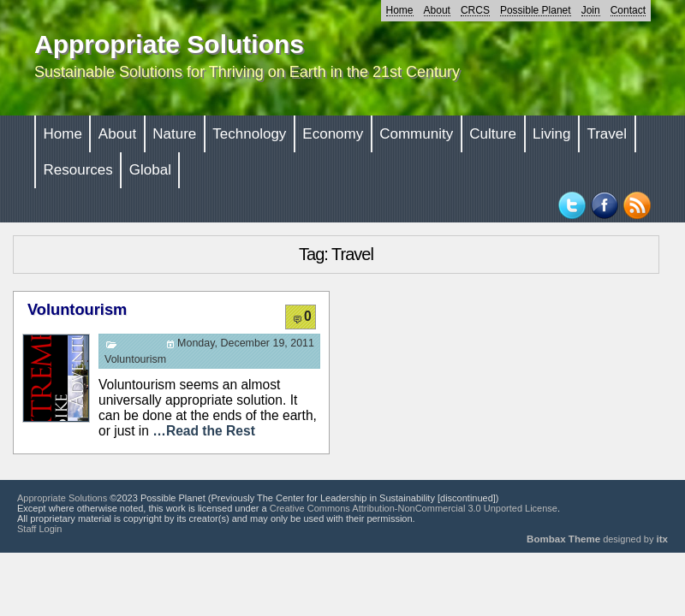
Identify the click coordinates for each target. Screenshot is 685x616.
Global (150, 170)
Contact (628, 10)
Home (400, 10)
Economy (333, 134)
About (437, 10)
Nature (174, 134)
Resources (78, 170)
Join (591, 10)
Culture (493, 134)
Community (416, 134)
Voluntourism (77, 309)
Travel (607, 134)
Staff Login (39, 529)
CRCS (475, 10)
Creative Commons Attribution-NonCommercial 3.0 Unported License (414, 508)
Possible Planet (536, 10)
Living (551, 134)
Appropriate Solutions (169, 44)
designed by (597, 539)
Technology (249, 134)
